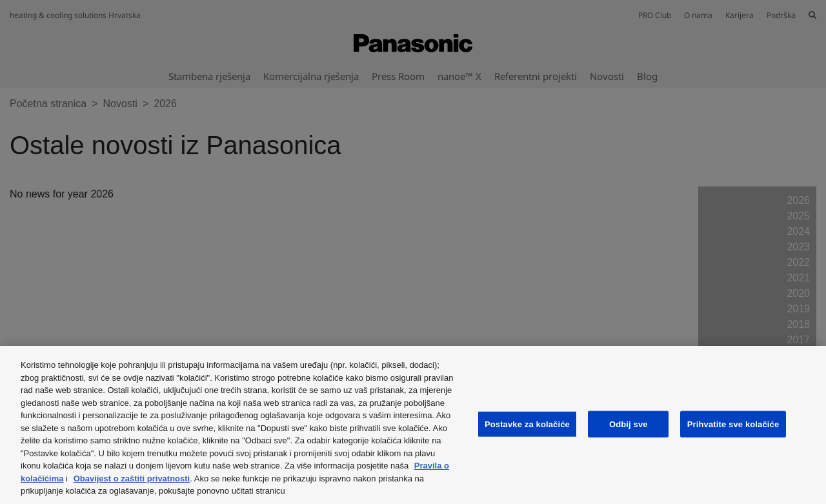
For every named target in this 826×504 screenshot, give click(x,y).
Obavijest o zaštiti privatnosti (132, 479)
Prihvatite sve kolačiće (733, 424)
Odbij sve (629, 424)
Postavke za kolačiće (527, 424)
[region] (413, 425)
